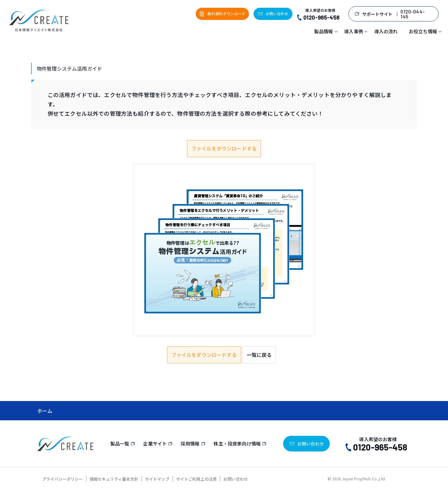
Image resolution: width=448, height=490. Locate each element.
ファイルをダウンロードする (224, 148)
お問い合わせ (236, 479)
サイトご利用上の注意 (197, 479)
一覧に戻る (259, 355)
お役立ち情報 (423, 31)
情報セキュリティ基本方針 (114, 479)
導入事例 (354, 31)
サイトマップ (157, 479)
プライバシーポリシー (63, 479)
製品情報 (324, 31)
